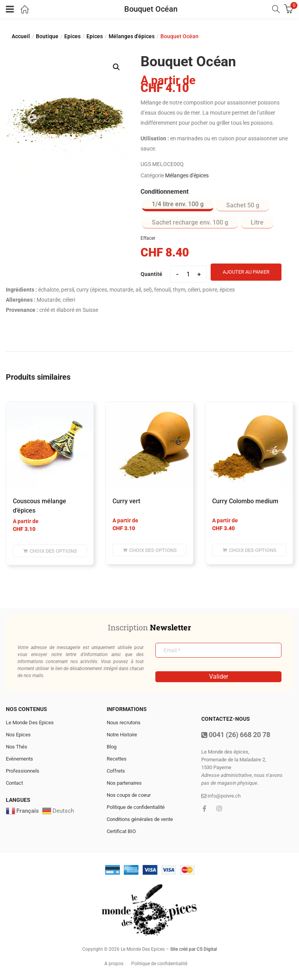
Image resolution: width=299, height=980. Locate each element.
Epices (72, 36)
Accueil (21, 36)
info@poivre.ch (221, 796)
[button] (116, 67)
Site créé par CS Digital (193, 949)
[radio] (178, 205)
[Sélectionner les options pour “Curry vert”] (149, 550)
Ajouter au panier (246, 272)
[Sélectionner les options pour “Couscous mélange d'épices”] (50, 551)
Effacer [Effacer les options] (148, 238)
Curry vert (126, 501)
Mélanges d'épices (132, 36)
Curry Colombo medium (245, 501)
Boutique (47, 36)
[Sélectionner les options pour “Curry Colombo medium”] (249, 550)
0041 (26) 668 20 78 (236, 735)
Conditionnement (164, 192)
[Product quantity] (188, 274)
